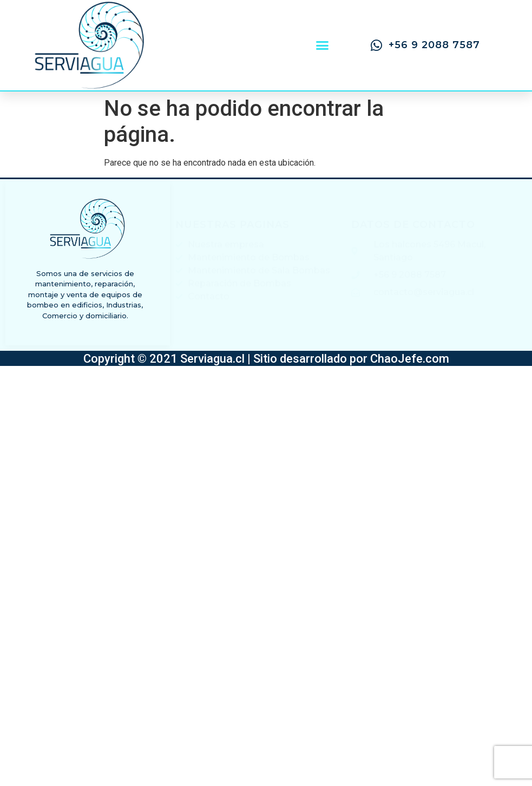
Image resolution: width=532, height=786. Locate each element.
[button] (322, 45)
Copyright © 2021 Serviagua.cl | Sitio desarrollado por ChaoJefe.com (266, 359)
